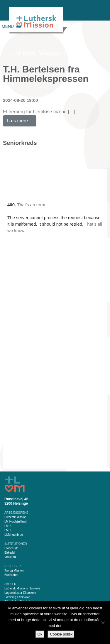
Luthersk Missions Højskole (22, 588)
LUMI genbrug (14, 535)
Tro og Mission (14, 571)
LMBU (9, 530)
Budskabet (11, 575)
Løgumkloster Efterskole (20, 593)
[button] (8, 26)
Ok (40, 634)
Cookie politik (61, 634)
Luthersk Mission (15, 517)
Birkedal (10, 553)
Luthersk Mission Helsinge (50, 53)
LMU (7, 526)
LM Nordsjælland (16, 522)
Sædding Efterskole (17, 597)
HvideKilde (11, 548)
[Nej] (103, 623)
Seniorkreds (20, 143)
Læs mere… (22, 119)
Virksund (10, 557)
